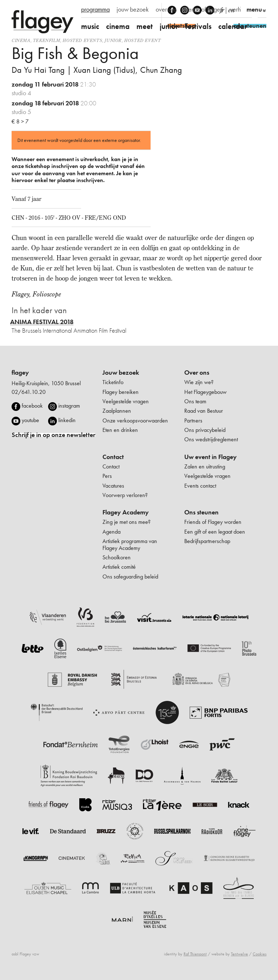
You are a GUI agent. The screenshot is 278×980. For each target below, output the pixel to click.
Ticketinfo (113, 382)
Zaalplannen (117, 411)
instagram (69, 406)
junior (169, 26)
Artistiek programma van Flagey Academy (130, 544)
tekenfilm (47, 40)
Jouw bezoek (121, 373)
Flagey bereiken (121, 392)
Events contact (200, 486)
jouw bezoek (133, 9)
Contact (113, 457)
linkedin (67, 420)
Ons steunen (201, 512)
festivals (198, 26)
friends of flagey (203, 9)
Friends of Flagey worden (213, 522)
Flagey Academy (126, 512)
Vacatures (113, 486)
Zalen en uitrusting (205, 466)
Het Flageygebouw (205, 392)
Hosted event (142, 40)
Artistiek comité (119, 567)
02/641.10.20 (29, 392)
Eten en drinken (120, 430)
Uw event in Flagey (210, 457)
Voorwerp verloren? (125, 495)
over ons (166, 9)
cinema (118, 26)
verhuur (239, 9)
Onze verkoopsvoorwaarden (135, 420)
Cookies (260, 954)
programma (95, 9)
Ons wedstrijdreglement (211, 439)
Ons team (195, 401)
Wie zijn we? (199, 382)
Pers (107, 476)
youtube (30, 420)
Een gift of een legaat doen (215, 532)
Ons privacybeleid (205, 430)
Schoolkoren (117, 557)
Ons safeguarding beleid (130, 577)
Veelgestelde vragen (126, 401)
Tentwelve (239, 954)
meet (145, 26)
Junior (113, 40)
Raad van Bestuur (204, 411)
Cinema (21, 40)
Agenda (111, 532)
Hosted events (82, 40)
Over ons (197, 373)
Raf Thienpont (195, 954)
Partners (193, 420)
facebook (32, 406)
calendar (233, 26)
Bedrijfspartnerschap (207, 541)
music (90, 26)
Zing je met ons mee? (127, 522)
